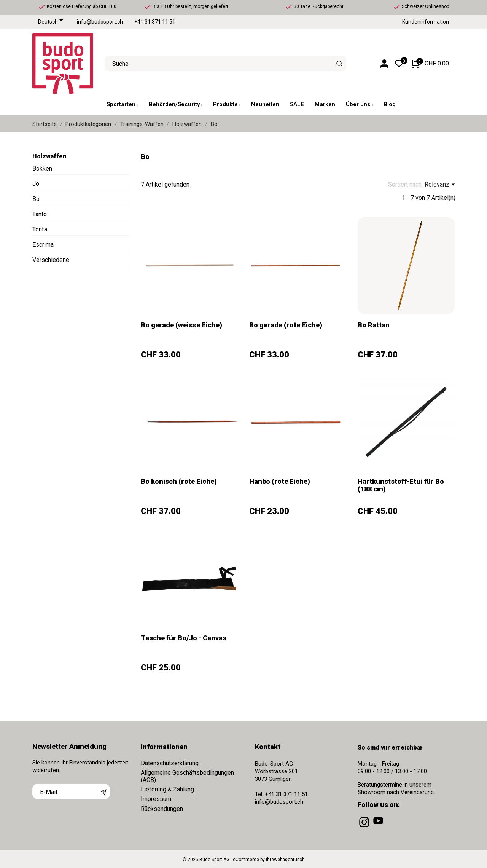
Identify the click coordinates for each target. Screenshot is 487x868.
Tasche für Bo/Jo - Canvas (184, 638)
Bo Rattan (374, 325)
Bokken (42, 168)
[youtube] (379, 827)
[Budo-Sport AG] (63, 64)
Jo (36, 184)
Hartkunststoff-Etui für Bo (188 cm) (401, 485)
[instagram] (365, 827)
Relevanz (440, 185)
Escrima (43, 245)
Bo (36, 199)
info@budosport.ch (100, 22)
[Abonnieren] (103, 791)
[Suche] (340, 64)
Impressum (156, 799)
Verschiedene (51, 260)
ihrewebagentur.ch (285, 860)
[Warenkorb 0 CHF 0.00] (430, 64)
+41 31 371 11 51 (155, 22)
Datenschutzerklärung (170, 763)
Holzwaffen (49, 156)
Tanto (40, 214)
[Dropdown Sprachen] (52, 22)
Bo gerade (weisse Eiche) (181, 325)
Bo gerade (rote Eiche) (286, 325)
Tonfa (40, 229)
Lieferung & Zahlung (167, 789)
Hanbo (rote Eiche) (280, 481)
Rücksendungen (162, 809)
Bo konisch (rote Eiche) (179, 481)
